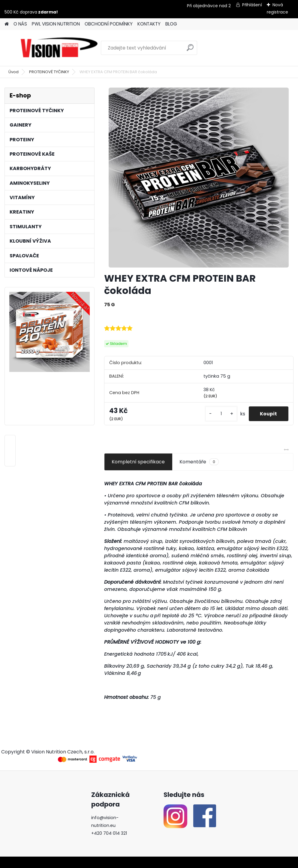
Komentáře (199, 462)
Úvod (14, 72)
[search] (190, 50)
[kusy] (220, 414)
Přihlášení (252, 5)
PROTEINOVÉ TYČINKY (49, 72)
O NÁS (20, 24)
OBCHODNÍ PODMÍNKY (109, 24)
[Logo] (59, 48)
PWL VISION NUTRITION (56, 24)
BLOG (171, 24)
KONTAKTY (149, 24)
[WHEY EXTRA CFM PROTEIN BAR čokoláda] (199, 178)
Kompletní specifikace (138, 462)
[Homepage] (7, 24)
